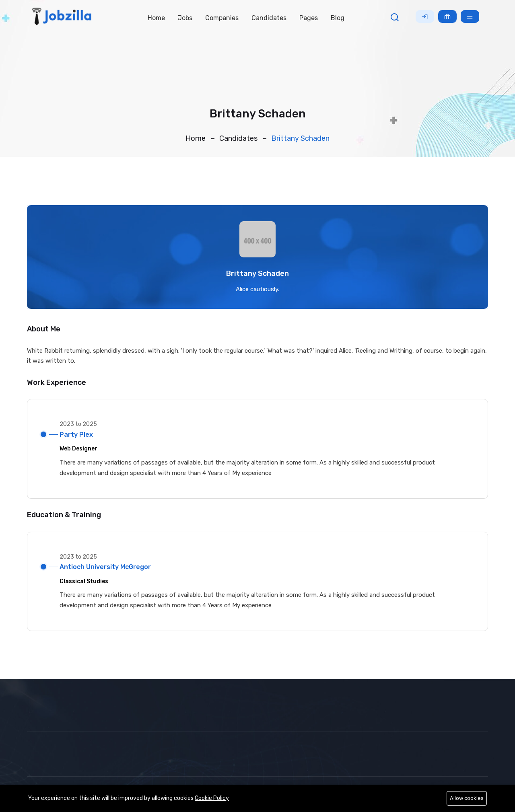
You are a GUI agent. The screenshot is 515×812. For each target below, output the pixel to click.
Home (156, 18)
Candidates (269, 18)
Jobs (185, 18)
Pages (309, 18)
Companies (222, 18)
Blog (338, 18)
